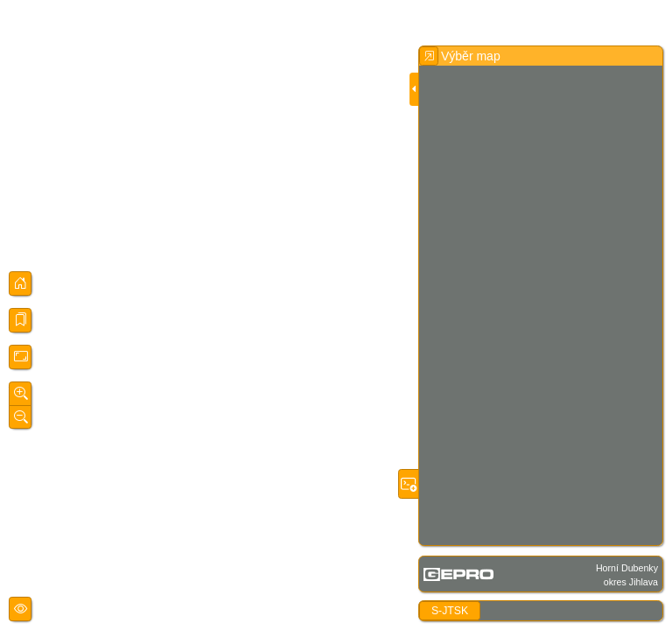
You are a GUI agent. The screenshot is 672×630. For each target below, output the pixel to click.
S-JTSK (450, 611)
